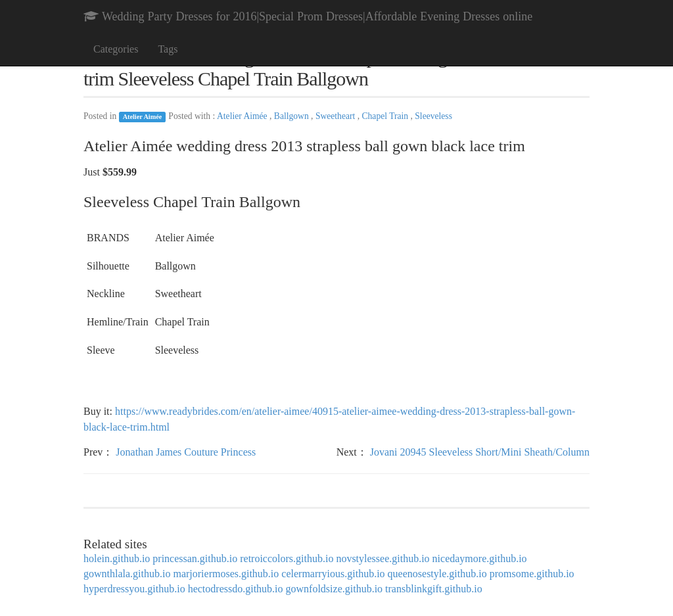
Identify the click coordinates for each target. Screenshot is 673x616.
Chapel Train (386, 116)
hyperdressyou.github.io (134, 589)
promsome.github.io (532, 574)
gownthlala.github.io (127, 574)
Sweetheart (336, 116)
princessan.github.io (195, 558)
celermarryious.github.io (333, 574)
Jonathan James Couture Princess (186, 452)
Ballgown (292, 116)
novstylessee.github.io (383, 558)
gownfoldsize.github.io (335, 589)
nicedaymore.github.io (480, 558)
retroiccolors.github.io (287, 558)
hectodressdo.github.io (236, 589)
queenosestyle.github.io (437, 574)
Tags (168, 49)
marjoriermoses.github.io (226, 574)
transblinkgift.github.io (434, 589)
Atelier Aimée (143, 117)
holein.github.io (117, 558)
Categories (116, 49)
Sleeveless (433, 116)
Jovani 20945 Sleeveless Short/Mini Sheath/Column (480, 452)
